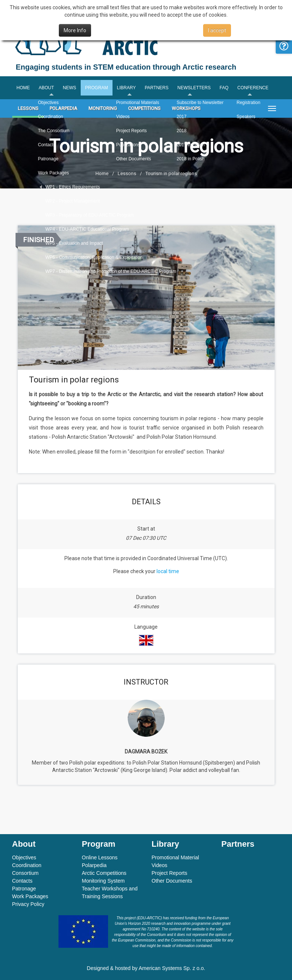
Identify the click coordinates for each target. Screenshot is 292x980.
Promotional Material (175, 857)
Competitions (144, 108)
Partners (157, 88)
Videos (160, 865)
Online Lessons (100, 857)
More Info (75, 30)
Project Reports (170, 873)
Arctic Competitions (104, 873)
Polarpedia (63, 108)
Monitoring (103, 108)
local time (168, 571)
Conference (253, 88)
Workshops (186, 108)
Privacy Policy (28, 904)
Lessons (28, 108)
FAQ (224, 88)
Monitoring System (103, 881)
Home (23, 88)
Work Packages (30, 896)
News (70, 88)
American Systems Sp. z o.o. (172, 968)
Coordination (27, 865)
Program (97, 88)
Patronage (24, 889)
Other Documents (172, 881)
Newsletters (194, 88)
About (46, 88)
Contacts (22, 881)
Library (126, 88)
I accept (217, 30)
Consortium (26, 873)
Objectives (24, 857)
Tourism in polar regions (171, 173)
